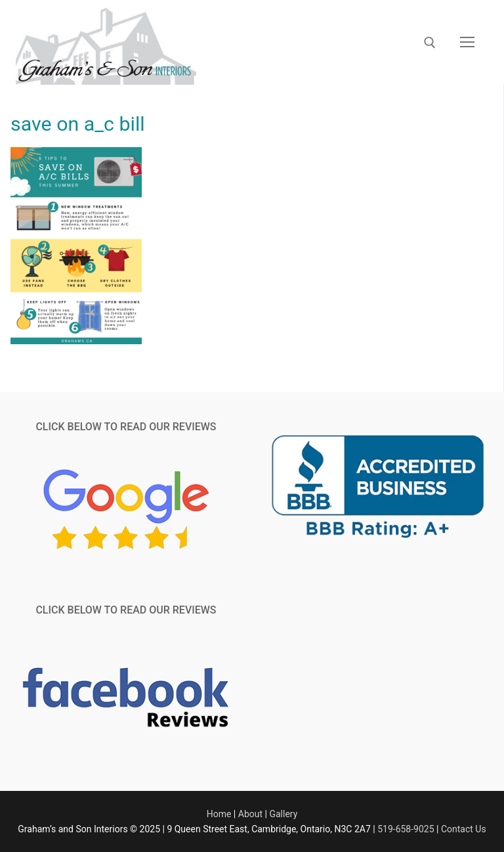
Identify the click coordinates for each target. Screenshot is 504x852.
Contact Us (464, 829)
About (250, 814)
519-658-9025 (406, 829)
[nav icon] (467, 43)
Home (219, 814)
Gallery (283, 814)
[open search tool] (430, 43)
